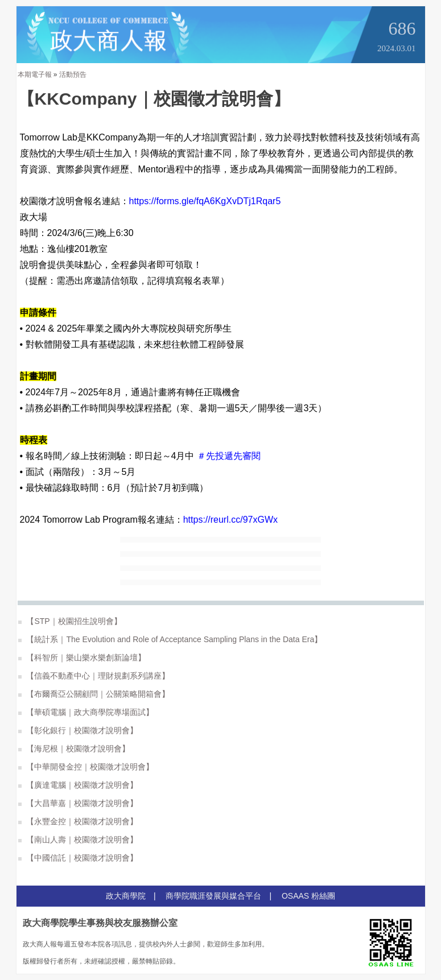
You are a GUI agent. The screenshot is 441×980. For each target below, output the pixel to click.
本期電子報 (35, 75)
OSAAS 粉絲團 (308, 896)
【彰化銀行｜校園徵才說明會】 (78, 730)
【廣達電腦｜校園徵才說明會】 (78, 785)
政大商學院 (126, 896)
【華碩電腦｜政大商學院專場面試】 (86, 712)
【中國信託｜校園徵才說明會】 (78, 858)
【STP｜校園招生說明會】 (70, 621)
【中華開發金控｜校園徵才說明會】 (86, 767)
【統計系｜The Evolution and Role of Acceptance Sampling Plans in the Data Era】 (170, 639)
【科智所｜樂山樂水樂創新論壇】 (82, 658)
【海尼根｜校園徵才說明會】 (74, 749)
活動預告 (73, 75)
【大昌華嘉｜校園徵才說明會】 (78, 803)
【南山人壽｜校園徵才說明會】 (78, 840)
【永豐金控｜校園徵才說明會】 (78, 821)
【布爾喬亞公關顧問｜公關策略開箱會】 (94, 694)
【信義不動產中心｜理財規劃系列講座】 (94, 676)
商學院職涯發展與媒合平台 (213, 896)
